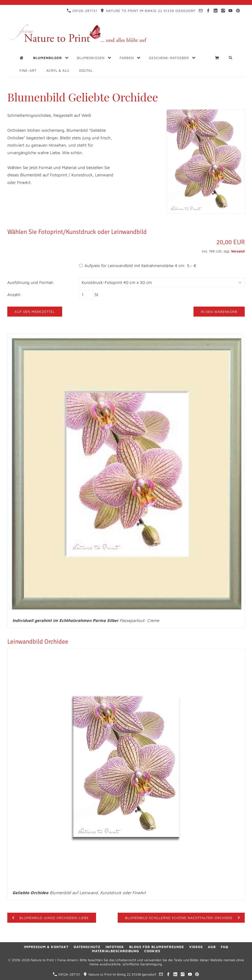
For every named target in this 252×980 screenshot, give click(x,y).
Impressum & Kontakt (46, 947)
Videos (196, 947)
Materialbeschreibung (116, 951)
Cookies (152, 951)
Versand (238, 251)
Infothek (115, 947)
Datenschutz (87, 947)
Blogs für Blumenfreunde (157, 947)
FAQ (224, 947)
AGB (212, 947)
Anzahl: (15, 295)
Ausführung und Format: (31, 282)
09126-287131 (82, 11)
